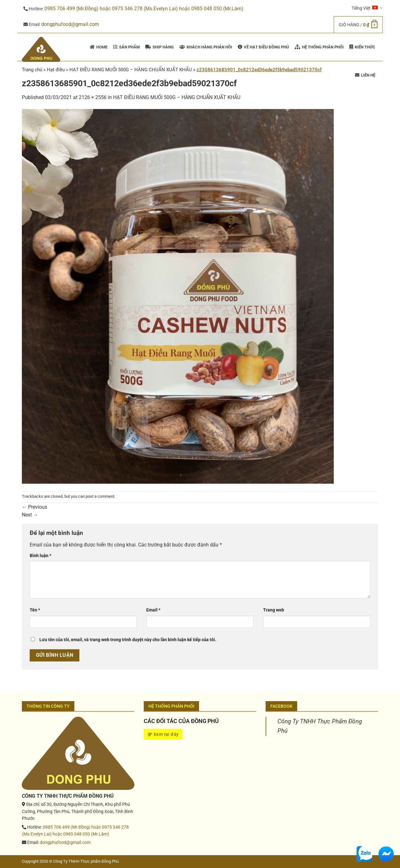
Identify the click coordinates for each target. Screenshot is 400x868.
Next (30, 515)
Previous (35, 507)
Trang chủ (32, 70)
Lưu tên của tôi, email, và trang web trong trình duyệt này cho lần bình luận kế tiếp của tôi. (128, 640)
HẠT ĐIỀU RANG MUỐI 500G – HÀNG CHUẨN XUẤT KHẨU (177, 97)
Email (153, 610)
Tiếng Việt (367, 8)
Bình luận (40, 556)
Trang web (274, 610)
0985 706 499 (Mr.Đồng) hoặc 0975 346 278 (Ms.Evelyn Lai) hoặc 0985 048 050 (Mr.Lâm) (144, 9)
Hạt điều (56, 70)
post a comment (100, 496)
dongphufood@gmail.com (70, 24)
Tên (35, 610)
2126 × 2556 (93, 97)
